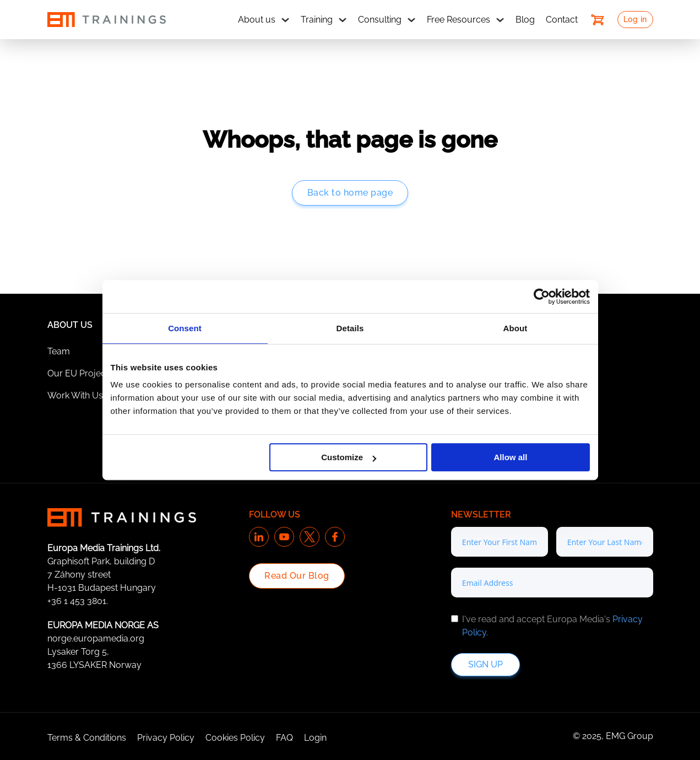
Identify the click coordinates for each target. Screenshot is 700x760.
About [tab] (515, 328)
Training (317, 20)
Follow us (275, 514)
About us (257, 20)
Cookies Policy (235, 738)
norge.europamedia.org (96, 638)
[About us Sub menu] (285, 20)
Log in (635, 19)
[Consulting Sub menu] (411, 20)
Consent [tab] (185, 328)
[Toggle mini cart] (598, 20)
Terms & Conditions (87, 738)
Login (315, 738)
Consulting (380, 20)
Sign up (485, 664)
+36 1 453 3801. (78, 601)
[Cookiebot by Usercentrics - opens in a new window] (542, 297)
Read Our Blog (297, 576)
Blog (525, 20)
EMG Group (630, 736)
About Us (70, 325)
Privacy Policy (166, 738)
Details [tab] (350, 328)
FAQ (284, 738)
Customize (349, 457)
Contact (562, 20)
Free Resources (458, 20)
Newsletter (481, 514)
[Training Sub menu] (343, 20)
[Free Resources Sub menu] (500, 20)
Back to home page (350, 193)
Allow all (511, 457)
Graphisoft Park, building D (101, 561)
